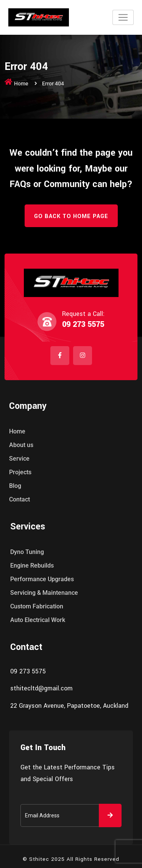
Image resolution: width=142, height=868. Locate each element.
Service (19, 459)
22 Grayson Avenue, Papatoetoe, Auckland (69, 706)
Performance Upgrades (42, 579)
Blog (15, 486)
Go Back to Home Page (71, 216)
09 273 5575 (83, 324)
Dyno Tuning (27, 552)
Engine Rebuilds (32, 566)
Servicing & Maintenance (44, 593)
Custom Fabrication (37, 606)
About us (21, 445)
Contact (20, 499)
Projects (20, 472)
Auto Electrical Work (38, 620)
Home (21, 84)
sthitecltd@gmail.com (41, 688)
